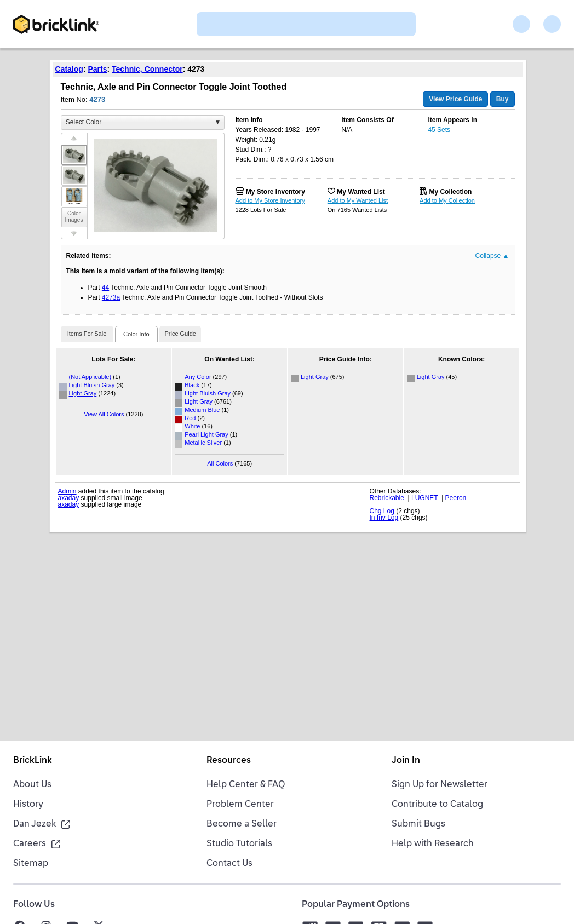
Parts (97, 69)
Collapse (492, 256)
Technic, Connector (147, 69)
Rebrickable (387, 498)
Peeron (456, 498)
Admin (67, 491)
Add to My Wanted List (358, 200)
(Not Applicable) (90, 377)
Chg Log (382, 511)
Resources (229, 761)
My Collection (450, 192)
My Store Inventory (275, 192)
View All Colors (104, 414)
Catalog (69, 69)
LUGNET (424, 498)
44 (105, 288)
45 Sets (439, 130)
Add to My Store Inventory (270, 200)
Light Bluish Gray (92, 385)
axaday (69, 498)
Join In (406, 761)
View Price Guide (455, 99)
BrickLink (33, 761)
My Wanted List (361, 192)
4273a (111, 297)
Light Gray (83, 393)
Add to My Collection (447, 200)
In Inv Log (384, 518)
